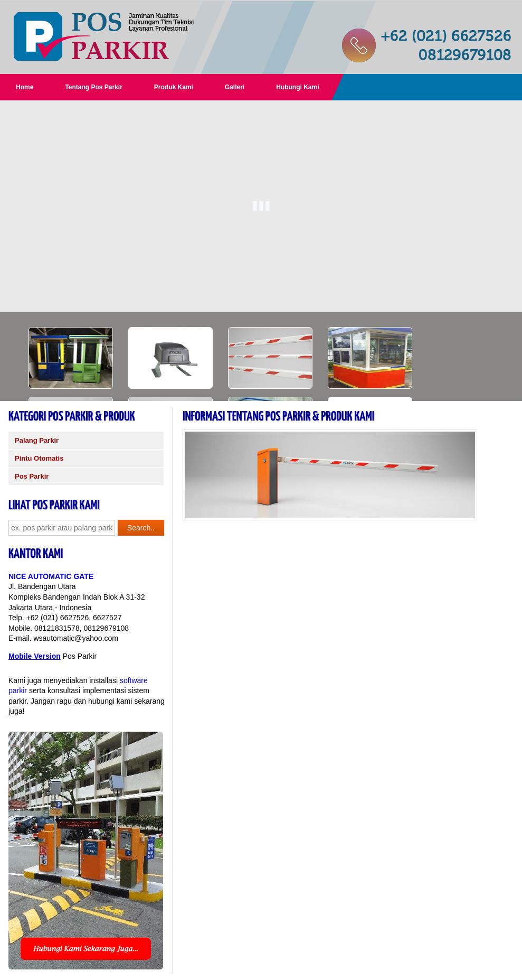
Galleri (235, 87)
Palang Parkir (37, 440)
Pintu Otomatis (39, 458)
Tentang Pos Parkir (93, 87)
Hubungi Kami (297, 87)
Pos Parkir (32, 476)
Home (25, 87)
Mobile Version (35, 656)
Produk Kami (174, 87)
